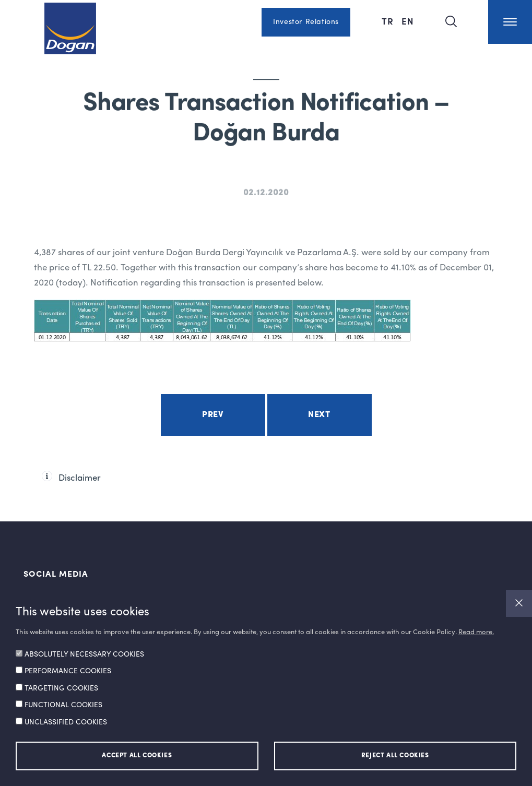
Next (319, 415)
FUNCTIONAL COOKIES (63, 705)
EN (408, 21)
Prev (212, 415)
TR (389, 21)
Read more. (476, 632)
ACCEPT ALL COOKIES (137, 756)
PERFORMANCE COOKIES (68, 671)
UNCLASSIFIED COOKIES (66, 722)
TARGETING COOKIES (61, 688)
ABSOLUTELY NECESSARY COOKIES (84, 654)
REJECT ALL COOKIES (395, 756)
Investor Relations (306, 22)
